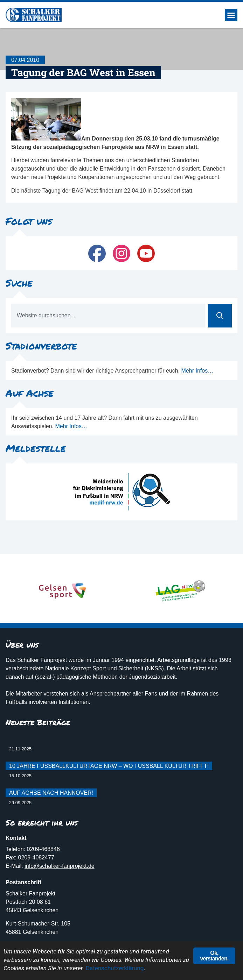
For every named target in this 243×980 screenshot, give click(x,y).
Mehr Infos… (197, 371)
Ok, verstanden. (214, 956)
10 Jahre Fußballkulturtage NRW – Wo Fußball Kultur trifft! (109, 766)
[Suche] (220, 316)
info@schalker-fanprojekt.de (59, 866)
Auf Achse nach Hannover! (51, 793)
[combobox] (108, 316)
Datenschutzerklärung (115, 968)
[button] (231, 15)
